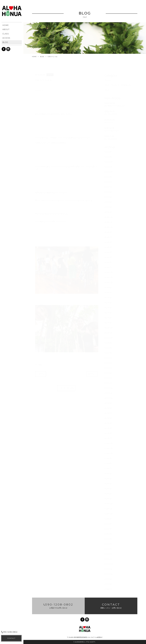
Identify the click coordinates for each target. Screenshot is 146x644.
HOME (34, 57)
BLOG (42, 57)
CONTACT (11, 638)
